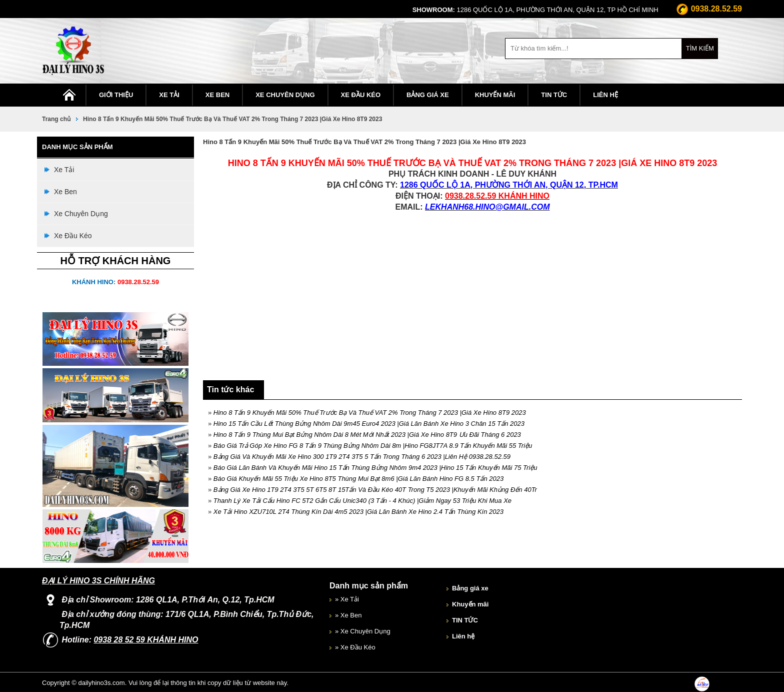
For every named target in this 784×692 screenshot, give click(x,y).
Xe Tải (169, 95)
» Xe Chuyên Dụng (363, 631)
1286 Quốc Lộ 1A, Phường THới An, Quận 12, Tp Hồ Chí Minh (535, 10)
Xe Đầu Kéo (361, 95)
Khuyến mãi (495, 95)
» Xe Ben (348, 615)
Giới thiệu (116, 95)
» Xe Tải (347, 599)
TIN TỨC (554, 95)
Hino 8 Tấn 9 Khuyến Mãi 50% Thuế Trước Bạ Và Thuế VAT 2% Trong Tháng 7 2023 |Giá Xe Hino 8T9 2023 (232, 119)
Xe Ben (217, 95)
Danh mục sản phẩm (369, 586)
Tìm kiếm (700, 48)
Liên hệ (605, 95)
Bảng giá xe (428, 95)
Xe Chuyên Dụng (285, 95)
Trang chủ (56, 119)
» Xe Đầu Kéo (355, 647)
